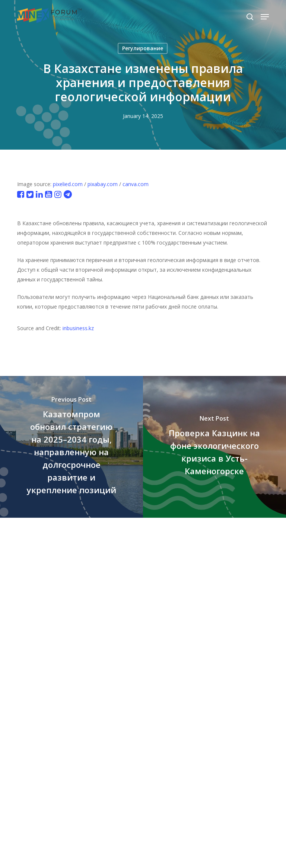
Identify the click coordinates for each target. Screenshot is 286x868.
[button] (265, 17)
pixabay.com (103, 184)
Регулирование (143, 48)
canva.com (136, 184)
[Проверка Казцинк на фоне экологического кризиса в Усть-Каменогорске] (214, 447)
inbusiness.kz (78, 328)
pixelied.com (68, 184)
